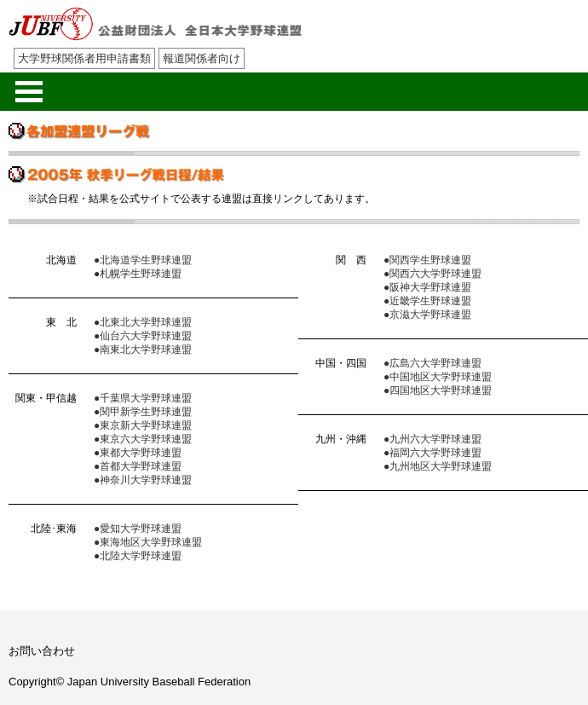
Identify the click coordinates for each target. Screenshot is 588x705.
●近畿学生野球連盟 (427, 301)
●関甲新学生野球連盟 (143, 412)
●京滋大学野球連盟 (427, 315)
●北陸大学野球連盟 (138, 556)
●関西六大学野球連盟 (432, 274)
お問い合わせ (42, 651)
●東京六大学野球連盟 (143, 439)
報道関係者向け (202, 58)
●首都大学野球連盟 (138, 466)
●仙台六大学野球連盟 (143, 336)
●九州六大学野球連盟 (432, 439)
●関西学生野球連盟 (427, 260)
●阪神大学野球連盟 (427, 287)
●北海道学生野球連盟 (143, 260)
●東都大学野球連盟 (138, 453)
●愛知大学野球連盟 (138, 529)
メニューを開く (29, 92)
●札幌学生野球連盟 (138, 274)
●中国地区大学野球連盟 (438, 377)
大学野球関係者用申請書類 (84, 58)
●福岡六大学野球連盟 (432, 453)
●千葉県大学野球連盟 (143, 398)
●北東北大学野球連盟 (143, 322)
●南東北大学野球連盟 (143, 350)
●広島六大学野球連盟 (432, 363)
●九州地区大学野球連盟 (438, 466)
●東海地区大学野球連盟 (148, 542)
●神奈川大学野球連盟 (143, 480)
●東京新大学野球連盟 (143, 425)
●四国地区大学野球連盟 (438, 390)
